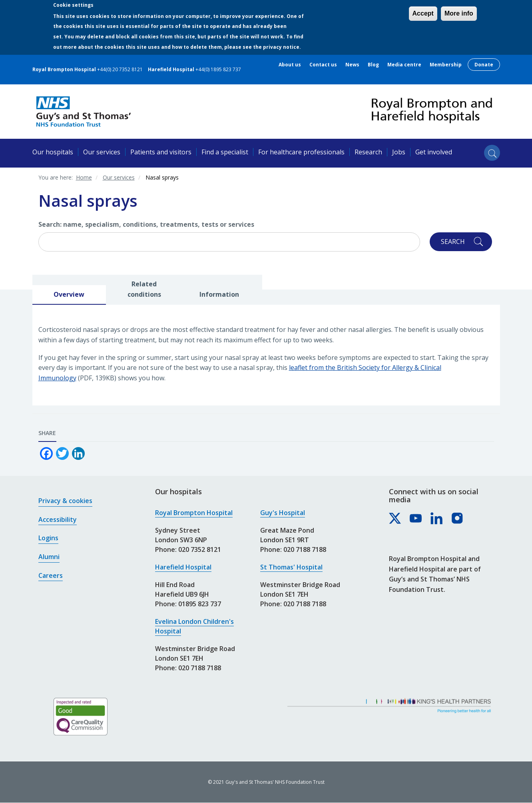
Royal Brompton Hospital (194, 513)
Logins (48, 538)
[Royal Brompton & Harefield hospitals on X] (395, 519)
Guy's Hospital (283, 513)
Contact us (323, 65)
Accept (423, 13)
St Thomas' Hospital (291, 567)
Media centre (404, 65)
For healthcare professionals (301, 152)
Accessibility (58, 519)
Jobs (399, 152)
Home (84, 177)
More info (459, 13)
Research (368, 152)
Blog (373, 65)
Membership (446, 65)
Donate (484, 65)
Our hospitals (53, 152)
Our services (102, 152)
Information (219, 294)
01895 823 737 (200, 604)
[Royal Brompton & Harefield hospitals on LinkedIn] (437, 519)
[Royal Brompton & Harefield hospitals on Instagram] (458, 519)
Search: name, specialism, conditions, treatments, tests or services (146, 224)
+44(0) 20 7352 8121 (120, 69)
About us (290, 65)
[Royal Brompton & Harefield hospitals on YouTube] (416, 519)
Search (453, 242)
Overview (69, 294)
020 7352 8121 (200, 549)
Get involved (434, 152)
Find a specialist (225, 152)
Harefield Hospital (183, 567)
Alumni (49, 557)
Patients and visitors (161, 152)
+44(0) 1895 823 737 (218, 69)
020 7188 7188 (200, 668)
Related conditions (144, 289)
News (352, 65)
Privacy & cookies (65, 501)
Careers (51, 575)
